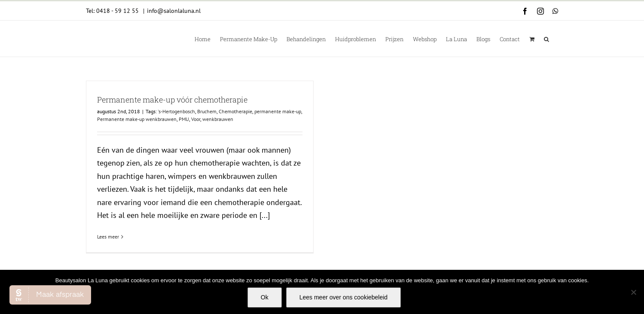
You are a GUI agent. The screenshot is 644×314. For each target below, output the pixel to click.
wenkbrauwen (218, 119)
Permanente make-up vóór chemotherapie (172, 100)
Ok (265, 297)
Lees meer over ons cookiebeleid (343, 297)
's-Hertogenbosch (176, 111)
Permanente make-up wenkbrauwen (137, 119)
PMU (184, 119)
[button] (546, 39)
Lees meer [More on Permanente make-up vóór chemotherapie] (108, 237)
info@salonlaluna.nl (174, 11)
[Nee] (633, 292)
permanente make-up (278, 111)
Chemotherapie (235, 111)
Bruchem (207, 111)
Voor (196, 119)
